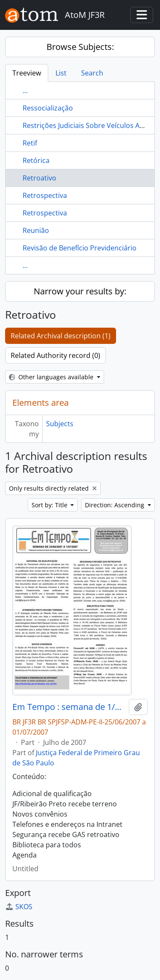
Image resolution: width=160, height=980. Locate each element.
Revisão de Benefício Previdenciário (80, 248)
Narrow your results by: (80, 291)
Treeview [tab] (27, 73)
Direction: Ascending (115, 505)
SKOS (19, 907)
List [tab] (61, 73)
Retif (30, 143)
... (25, 90)
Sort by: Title (50, 505)
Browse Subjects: (80, 47)
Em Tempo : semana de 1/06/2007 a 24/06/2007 (69, 707)
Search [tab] (92, 73)
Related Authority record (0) (55, 355)
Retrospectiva (45, 195)
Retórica (36, 160)
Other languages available (52, 377)
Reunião (36, 230)
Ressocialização (48, 108)
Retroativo (39, 178)
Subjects (60, 424)
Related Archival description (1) (61, 336)
